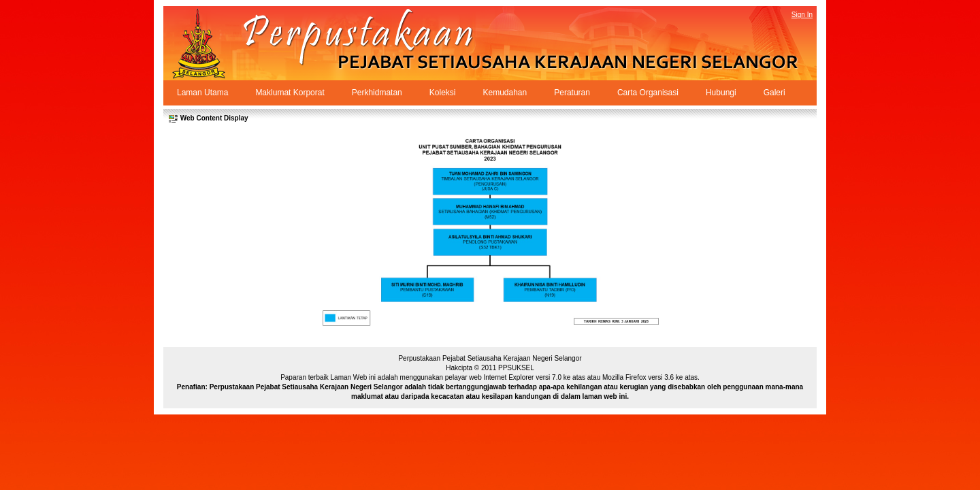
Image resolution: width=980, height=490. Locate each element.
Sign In (802, 15)
